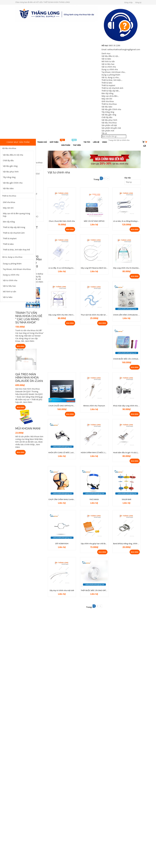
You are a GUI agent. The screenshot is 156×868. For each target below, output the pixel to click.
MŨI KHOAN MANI (28, 428)
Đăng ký (138, 2)
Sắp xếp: (128, 178)
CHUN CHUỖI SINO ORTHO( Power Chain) (65, 406)
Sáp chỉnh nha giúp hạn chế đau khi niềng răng (100, 544)
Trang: (97, 179)
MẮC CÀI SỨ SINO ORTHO (94, 221)
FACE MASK (94, 499)
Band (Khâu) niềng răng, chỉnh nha (127, 544)
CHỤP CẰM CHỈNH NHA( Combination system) (67, 499)
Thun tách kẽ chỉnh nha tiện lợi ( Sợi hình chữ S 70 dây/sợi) (104, 315)
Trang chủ (112, 140)
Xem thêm (39, 282)
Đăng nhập (128, 2)
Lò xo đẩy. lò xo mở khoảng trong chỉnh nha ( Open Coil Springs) (74, 268)
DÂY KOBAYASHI (62, 544)
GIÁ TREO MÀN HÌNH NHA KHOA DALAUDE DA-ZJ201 (29, 377)
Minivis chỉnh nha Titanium (94, 406)
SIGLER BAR (127, 499)
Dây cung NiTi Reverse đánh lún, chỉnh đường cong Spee (103, 268)
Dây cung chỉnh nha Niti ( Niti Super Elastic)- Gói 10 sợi (70, 315)
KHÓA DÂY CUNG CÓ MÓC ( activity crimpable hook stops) (72, 452)
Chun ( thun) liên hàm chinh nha (62, 221)
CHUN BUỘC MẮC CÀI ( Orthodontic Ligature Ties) (133, 359)
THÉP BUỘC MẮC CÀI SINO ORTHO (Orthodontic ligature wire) (106, 590)
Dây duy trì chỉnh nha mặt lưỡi (62, 590)
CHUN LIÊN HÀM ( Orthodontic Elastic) (129, 315)
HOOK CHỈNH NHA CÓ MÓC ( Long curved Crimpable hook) (105, 452)
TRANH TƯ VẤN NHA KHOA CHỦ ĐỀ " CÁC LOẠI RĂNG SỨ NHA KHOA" (29, 318)
